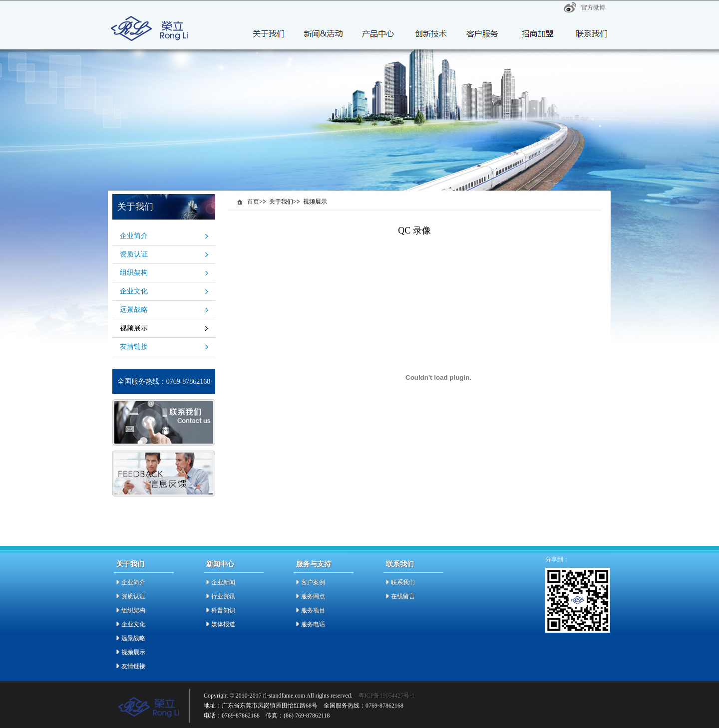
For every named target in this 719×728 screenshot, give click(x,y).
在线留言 (403, 596)
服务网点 (313, 596)
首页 (253, 202)
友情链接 (134, 347)
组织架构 (134, 273)
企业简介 (134, 236)
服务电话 (313, 624)
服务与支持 (314, 564)
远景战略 (134, 310)
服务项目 (313, 610)
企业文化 (134, 291)
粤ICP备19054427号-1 (387, 696)
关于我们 (130, 564)
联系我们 (400, 564)
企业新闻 (223, 582)
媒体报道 (223, 624)
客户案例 (313, 582)
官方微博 (593, 7)
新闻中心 (220, 564)
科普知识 (223, 610)
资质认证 (134, 254)
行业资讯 (223, 596)
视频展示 (134, 328)
